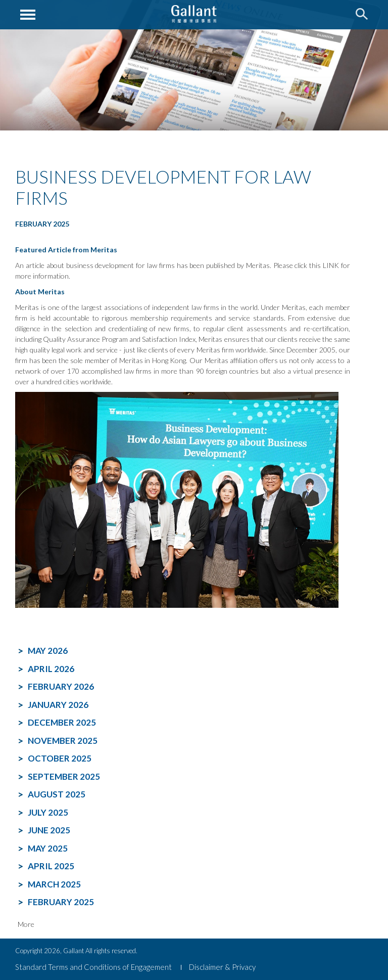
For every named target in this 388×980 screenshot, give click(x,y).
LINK (331, 265)
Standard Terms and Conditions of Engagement (93, 967)
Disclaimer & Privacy (222, 967)
